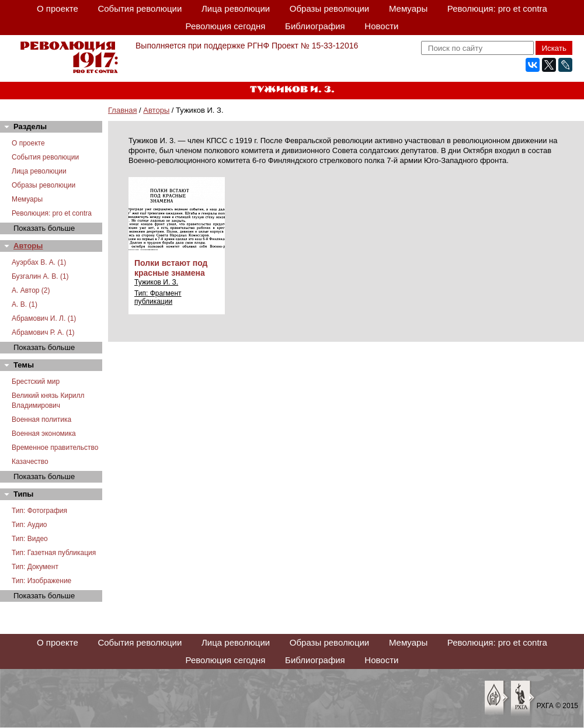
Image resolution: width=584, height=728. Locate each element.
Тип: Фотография (39, 511)
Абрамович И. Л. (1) (44, 318)
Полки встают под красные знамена (171, 268)
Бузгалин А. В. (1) (40, 276)
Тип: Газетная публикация (54, 553)
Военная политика (41, 420)
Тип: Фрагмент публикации (158, 297)
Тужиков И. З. (156, 282)
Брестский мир (36, 382)
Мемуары (408, 8)
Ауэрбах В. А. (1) (39, 262)
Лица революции (236, 8)
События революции (140, 8)
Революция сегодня (226, 26)
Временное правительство (55, 448)
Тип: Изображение (41, 581)
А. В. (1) (25, 304)
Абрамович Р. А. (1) (43, 332)
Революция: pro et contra (497, 8)
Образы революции (329, 8)
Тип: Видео (30, 539)
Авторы (156, 110)
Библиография (315, 26)
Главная (122, 110)
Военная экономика (44, 434)
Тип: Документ (35, 567)
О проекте (58, 8)
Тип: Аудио (29, 525)
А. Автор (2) (31, 290)
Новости (381, 26)
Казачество (30, 462)
